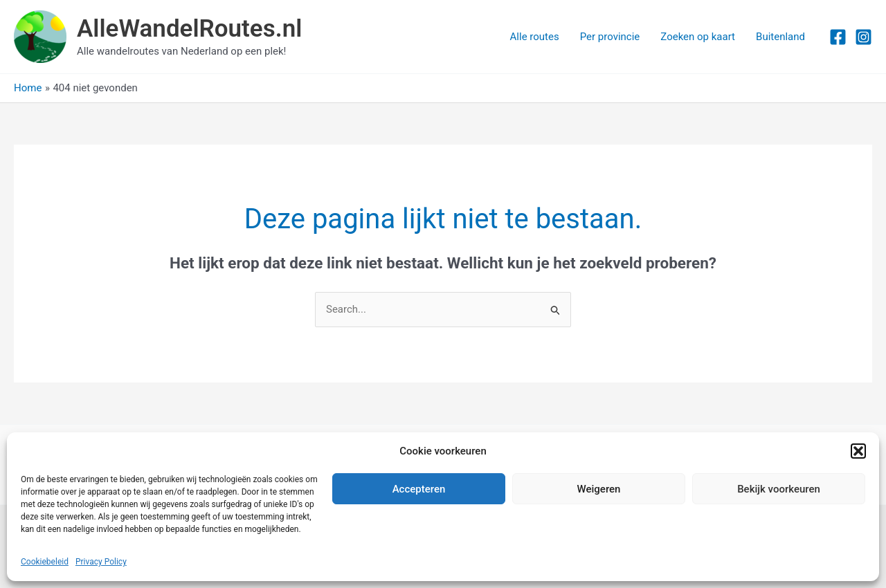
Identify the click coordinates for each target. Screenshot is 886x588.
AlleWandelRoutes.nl (189, 29)
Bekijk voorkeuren (779, 489)
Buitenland (780, 37)
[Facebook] (838, 37)
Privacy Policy (101, 562)
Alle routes (535, 37)
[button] (858, 451)
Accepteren (419, 489)
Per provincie (610, 37)
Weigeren (599, 489)
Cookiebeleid (45, 562)
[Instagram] (864, 37)
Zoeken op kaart (698, 37)
